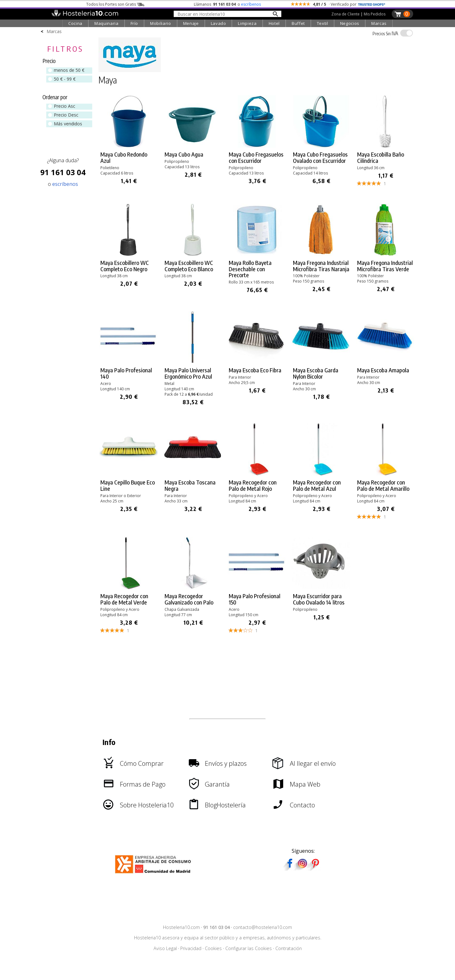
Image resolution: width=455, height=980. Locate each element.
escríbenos (251, 4)
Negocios (350, 23)
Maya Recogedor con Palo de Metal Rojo (253, 485)
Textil (323, 23)
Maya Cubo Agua (184, 154)
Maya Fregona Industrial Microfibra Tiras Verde (385, 266)
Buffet (298, 23)
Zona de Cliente (345, 14)
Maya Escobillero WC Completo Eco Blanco (189, 266)
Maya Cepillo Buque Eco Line (128, 485)
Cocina (75, 23)
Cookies (213, 948)
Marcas (379, 23)
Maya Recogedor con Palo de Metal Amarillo (383, 485)
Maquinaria (107, 23)
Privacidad (191, 948)
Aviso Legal (165, 948)
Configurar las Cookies (249, 948)
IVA (385, 33)
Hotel (274, 23)
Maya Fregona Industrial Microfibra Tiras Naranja (321, 266)
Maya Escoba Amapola (383, 370)
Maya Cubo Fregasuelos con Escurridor (256, 158)
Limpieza (247, 23)
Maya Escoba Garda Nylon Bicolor (316, 373)
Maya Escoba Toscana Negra (190, 485)
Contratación (289, 948)
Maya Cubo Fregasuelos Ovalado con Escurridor (320, 158)
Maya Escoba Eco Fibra (255, 370)
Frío (135, 23)
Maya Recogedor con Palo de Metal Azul (317, 485)
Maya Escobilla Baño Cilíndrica (381, 158)
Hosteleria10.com (181, 927)
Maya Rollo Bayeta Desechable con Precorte (250, 269)
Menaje (191, 23)
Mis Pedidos (375, 14)
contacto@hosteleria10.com (263, 927)
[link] (129, 141)
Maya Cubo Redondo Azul (124, 158)
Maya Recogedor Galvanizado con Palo (189, 599)
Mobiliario (161, 23)
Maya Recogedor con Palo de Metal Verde (124, 599)
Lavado (219, 23)
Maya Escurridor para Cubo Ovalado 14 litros (319, 599)
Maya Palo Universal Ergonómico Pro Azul (188, 373)
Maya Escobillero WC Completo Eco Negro (125, 266)
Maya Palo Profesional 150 (255, 599)
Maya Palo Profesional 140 (126, 373)
